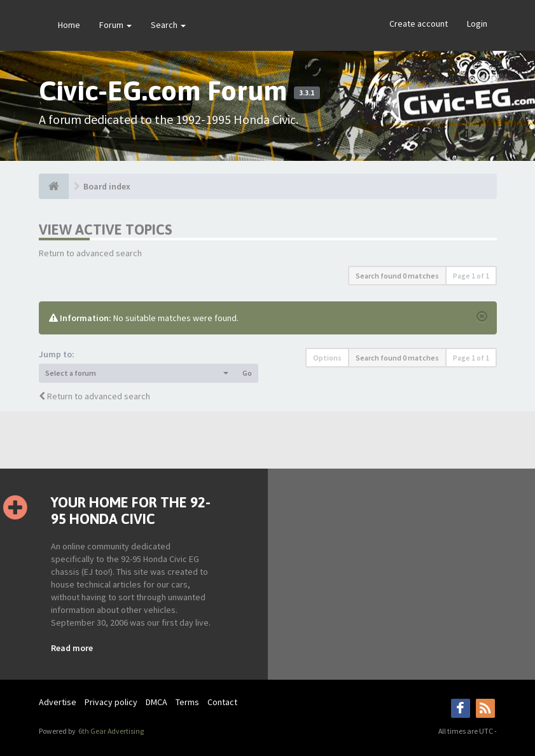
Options (327, 358)
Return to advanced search (90, 253)
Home (69, 25)
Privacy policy (111, 702)
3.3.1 (307, 93)
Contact (222, 702)
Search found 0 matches (397, 276)
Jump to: (57, 354)
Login (477, 24)
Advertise (58, 702)
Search (168, 25)
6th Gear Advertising (110, 731)
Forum (115, 25)
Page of (471, 276)
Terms (187, 702)
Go (247, 373)
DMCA (156, 702)
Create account (419, 24)
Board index (107, 186)
